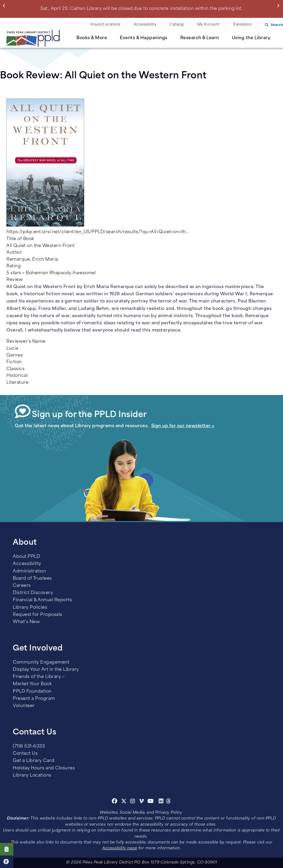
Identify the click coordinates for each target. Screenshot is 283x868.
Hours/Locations (105, 25)
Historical (17, 376)
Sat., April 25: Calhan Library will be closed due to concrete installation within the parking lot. (142, 9)
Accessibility (145, 25)
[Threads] (169, 802)
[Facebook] (115, 802)
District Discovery (33, 593)
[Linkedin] (161, 802)
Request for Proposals (38, 615)
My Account (208, 25)
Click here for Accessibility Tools (7, 862)
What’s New (26, 622)
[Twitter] (124, 802)
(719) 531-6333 (29, 746)
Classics (15, 369)
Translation (242, 25)
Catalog (177, 25)
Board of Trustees (32, 579)
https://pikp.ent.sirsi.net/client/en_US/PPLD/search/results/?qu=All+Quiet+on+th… (98, 232)
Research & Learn (200, 38)
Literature (17, 383)
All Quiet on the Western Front (40, 246)
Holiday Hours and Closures (44, 768)
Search (277, 25)
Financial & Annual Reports (42, 600)
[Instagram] (133, 802)
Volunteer (24, 706)
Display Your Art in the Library (46, 670)
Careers (22, 586)
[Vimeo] (142, 802)
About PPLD (26, 557)
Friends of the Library (37, 677)
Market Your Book (32, 684)
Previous (5, 6)
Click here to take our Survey (7, 849)
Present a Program (34, 699)
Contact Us (25, 754)
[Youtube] (151, 802)
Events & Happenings (144, 38)
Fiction (14, 362)
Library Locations (32, 776)
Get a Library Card (34, 761)
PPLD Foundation (32, 692)
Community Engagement (41, 663)
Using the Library (251, 38)
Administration (29, 571)
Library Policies (30, 608)
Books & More (92, 38)
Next (279, 6)
